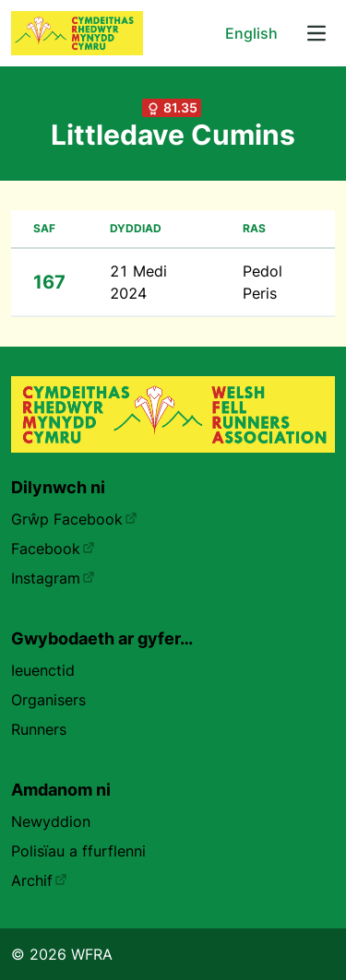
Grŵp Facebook (74, 519)
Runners (39, 729)
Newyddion (51, 821)
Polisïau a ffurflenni (78, 851)
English (251, 33)
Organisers (48, 700)
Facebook (53, 549)
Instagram (53, 578)
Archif (39, 880)
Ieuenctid (43, 670)
